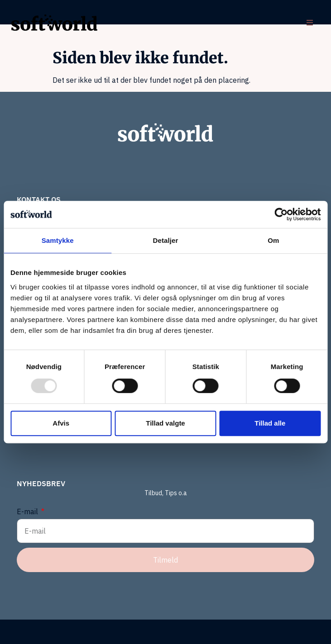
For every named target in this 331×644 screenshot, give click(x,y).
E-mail (28, 511)
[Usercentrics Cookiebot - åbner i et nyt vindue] (281, 214)
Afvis (61, 423)
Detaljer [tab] (166, 240)
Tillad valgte (165, 423)
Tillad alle (270, 423)
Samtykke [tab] (58, 240)
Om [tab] (273, 240)
